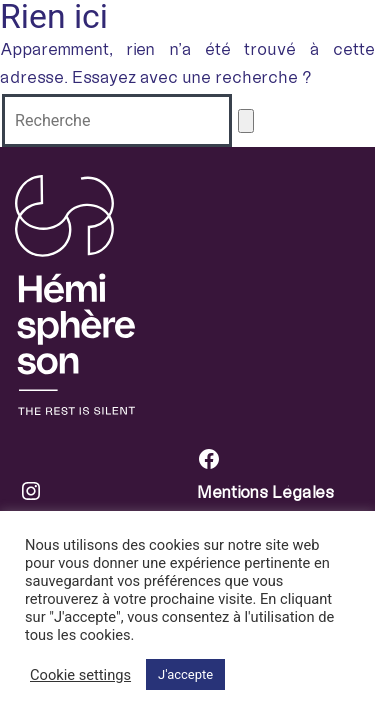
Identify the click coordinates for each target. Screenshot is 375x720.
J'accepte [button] (185, 674)
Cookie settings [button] (80, 675)
